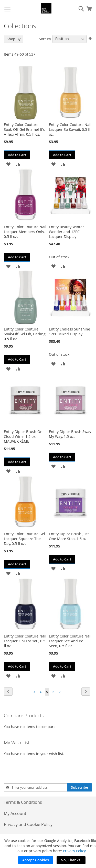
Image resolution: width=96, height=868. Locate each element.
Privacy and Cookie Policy (28, 824)
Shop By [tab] (14, 39)
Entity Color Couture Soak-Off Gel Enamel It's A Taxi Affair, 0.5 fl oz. (24, 129)
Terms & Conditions (23, 802)
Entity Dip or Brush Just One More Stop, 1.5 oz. (69, 536)
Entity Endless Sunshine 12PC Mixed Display (70, 331)
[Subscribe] (79, 787)
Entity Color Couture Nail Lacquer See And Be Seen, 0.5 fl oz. (70, 641)
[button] (8, 164)
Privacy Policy (74, 851)
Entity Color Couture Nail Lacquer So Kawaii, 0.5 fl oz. (70, 129)
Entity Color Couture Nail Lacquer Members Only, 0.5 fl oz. (25, 232)
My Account (15, 813)
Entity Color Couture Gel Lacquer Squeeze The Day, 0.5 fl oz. (24, 539)
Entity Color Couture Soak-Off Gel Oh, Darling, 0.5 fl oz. (25, 334)
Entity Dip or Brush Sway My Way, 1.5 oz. (70, 434)
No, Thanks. (71, 860)
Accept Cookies (36, 860)
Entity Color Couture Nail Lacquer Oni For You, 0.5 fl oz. (25, 641)
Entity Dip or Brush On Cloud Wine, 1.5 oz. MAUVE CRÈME (23, 436)
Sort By (45, 39)
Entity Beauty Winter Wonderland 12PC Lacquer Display (66, 232)
